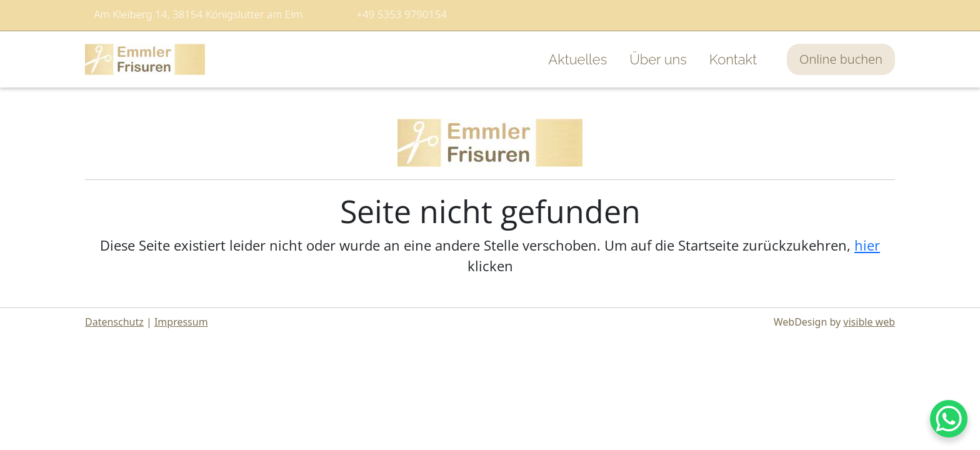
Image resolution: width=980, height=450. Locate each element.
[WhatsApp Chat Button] (949, 419)
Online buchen (841, 59)
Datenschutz (114, 322)
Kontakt (733, 59)
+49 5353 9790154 (402, 14)
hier (867, 245)
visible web (869, 322)
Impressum (181, 322)
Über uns (658, 59)
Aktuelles (577, 59)
